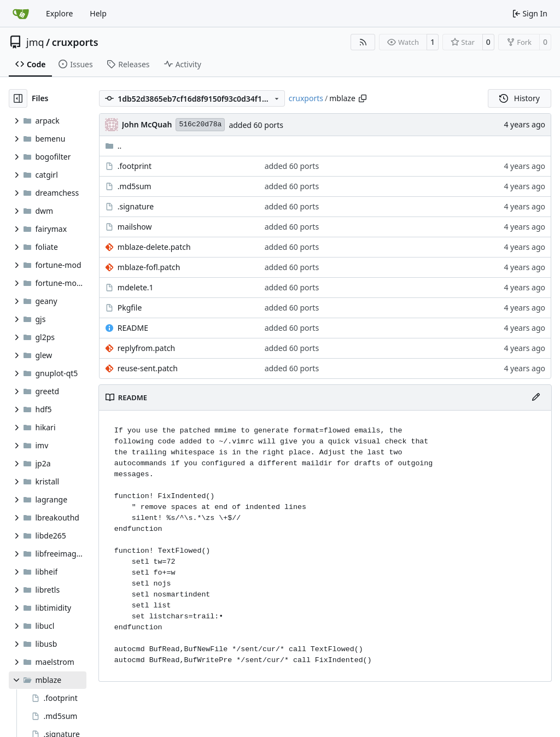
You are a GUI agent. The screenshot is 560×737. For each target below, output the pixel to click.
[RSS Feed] (363, 42)
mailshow (135, 227)
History (520, 98)
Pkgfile (130, 308)
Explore (59, 13)
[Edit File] (536, 397)
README (133, 328)
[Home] (21, 14)
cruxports (75, 42)
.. (113, 146)
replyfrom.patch (146, 348)
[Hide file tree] (18, 98)
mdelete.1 (136, 287)
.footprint (135, 166)
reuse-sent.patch (148, 368)
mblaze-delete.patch (154, 247)
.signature (136, 206)
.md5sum (135, 186)
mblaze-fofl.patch (149, 267)
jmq (35, 42)
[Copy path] (363, 98)
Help (98, 13)
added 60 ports (256, 125)
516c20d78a (200, 124)
